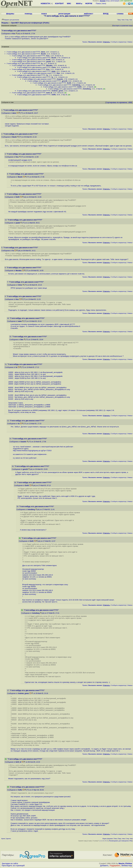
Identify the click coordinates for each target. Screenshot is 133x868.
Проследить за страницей (13, 866)
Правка (85, 42)
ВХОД (106, 14)
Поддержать (115, 866)
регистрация (115, 1)
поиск (44, 14)
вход (108, 1)
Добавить (104, 866)
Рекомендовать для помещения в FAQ (121, 841)
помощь (29, 14)
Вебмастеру (127, 866)
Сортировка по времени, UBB (119, 102)
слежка (120, 14)
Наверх (130, 42)
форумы (10, 14)
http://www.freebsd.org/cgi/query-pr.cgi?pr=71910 (32, 451)
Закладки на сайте (10, 863)
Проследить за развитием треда (122, 26)
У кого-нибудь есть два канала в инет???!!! (23, 52)
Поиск (98, 4)
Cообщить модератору (119, 42)
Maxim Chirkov (125, 863)
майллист (89, 14)
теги (104, 4)
